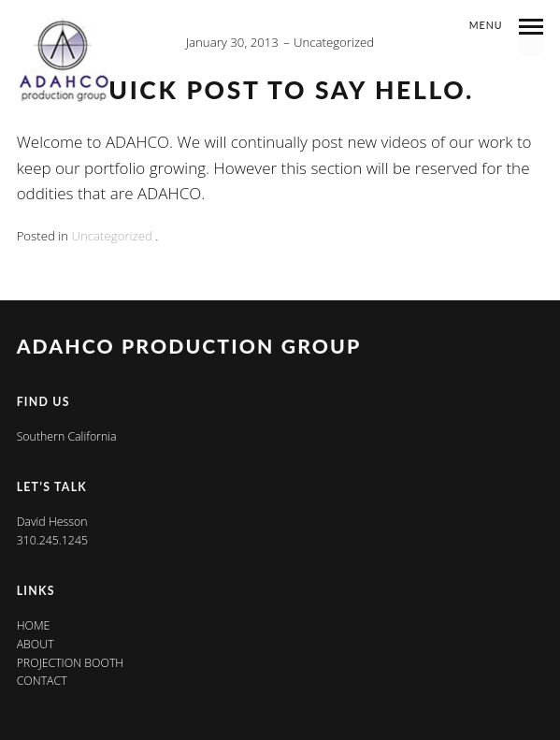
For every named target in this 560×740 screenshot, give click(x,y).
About (36, 644)
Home (34, 625)
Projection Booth (71, 663)
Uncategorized (334, 42)
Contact (42, 681)
